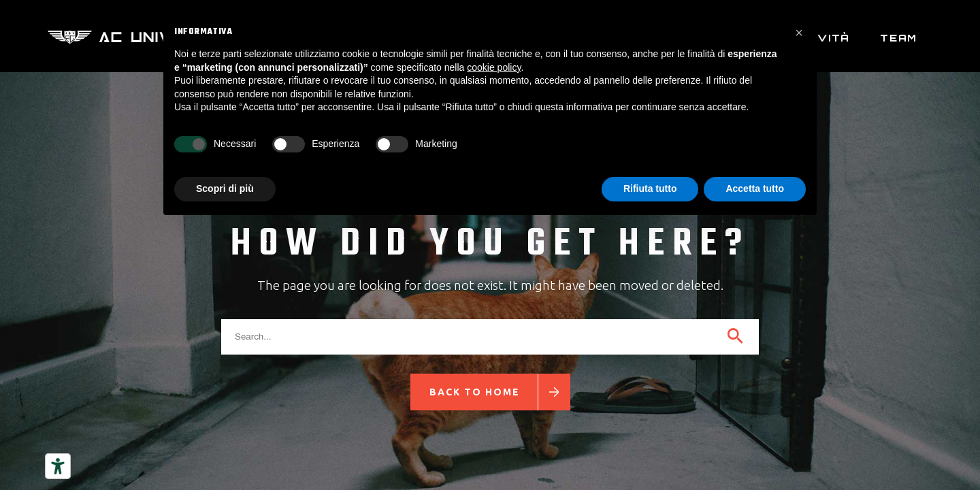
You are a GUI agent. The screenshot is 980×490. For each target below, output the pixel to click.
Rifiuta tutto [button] (650, 189)
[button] (799, 33)
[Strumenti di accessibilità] (58, 466)
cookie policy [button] (494, 67)
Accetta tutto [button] (755, 189)
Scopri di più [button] (225, 189)
